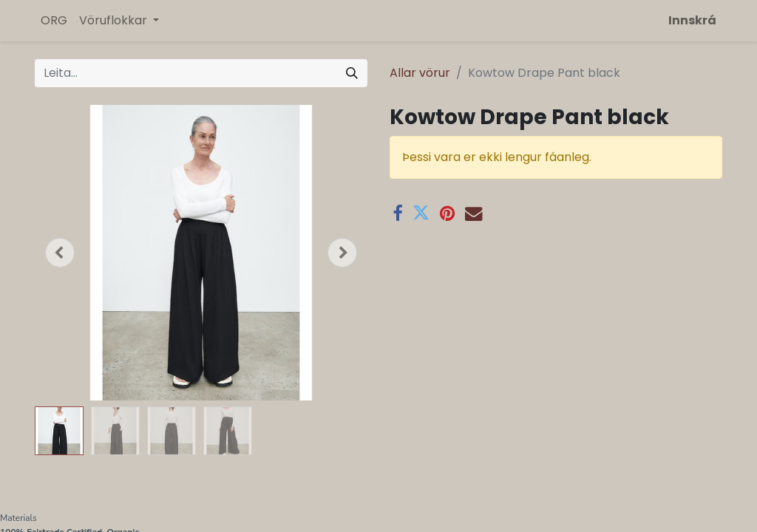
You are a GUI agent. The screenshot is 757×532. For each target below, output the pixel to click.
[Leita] (352, 73)
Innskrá (692, 20)
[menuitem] (54, 21)
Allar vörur (420, 73)
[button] (60, 253)
